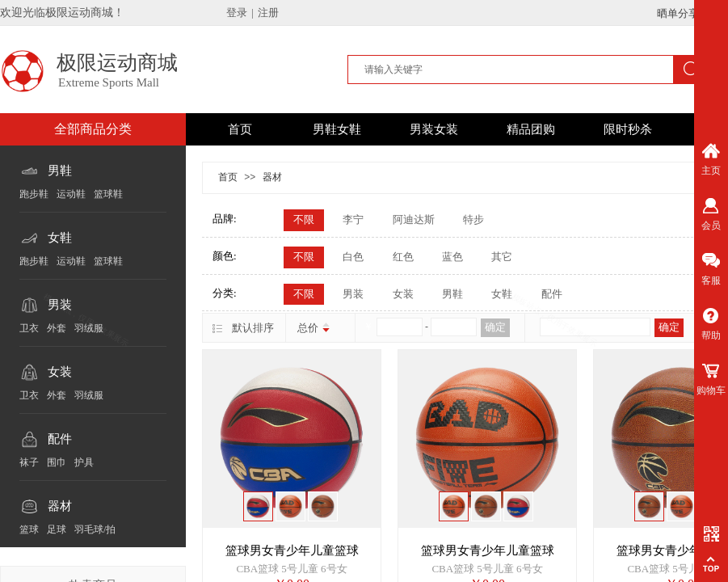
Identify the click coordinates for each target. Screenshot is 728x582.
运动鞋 (71, 194)
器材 (60, 506)
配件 (60, 439)
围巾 (57, 462)
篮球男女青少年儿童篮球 (292, 550)
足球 (57, 529)
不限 (304, 219)
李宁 (353, 219)
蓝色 (452, 257)
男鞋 (60, 171)
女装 (60, 372)
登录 (237, 13)
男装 (60, 305)
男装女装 (434, 129)
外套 (57, 328)
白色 (353, 257)
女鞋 (60, 238)
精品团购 (531, 129)
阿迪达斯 (414, 219)
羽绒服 (89, 328)
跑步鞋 (34, 194)
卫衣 (29, 328)
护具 (84, 462)
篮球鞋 (108, 194)
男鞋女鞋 (337, 129)
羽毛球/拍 (95, 529)
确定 (495, 327)
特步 (473, 219)
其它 (502, 257)
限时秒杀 (628, 129)
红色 (403, 257)
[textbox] (512, 70)
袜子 (29, 462)
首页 (240, 129)
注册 (268, 13)
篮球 (29, 529)
